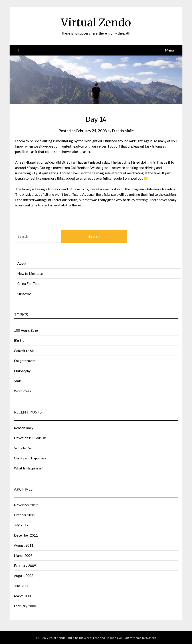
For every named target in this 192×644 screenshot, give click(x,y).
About (22, 263)
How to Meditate (30, 274)
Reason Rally (24, 428)
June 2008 (22, 586)
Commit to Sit (24, 351)
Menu (169, 50)
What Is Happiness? (29, 468)
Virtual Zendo (96, 23)
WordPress (22, 391)
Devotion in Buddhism (30, 438)
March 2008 (23, 596)
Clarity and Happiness (30, 458)
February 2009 (25, 566)
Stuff (18, 381)
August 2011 (24, 545)
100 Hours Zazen (27, 330)
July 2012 (21, 525)
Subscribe (24, 294)
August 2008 (24, 576)
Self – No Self (24, 448)
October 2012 (25, 515)
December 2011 (26, 535)
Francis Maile (123, 131)
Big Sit (19, 340)
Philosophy (22, 371)
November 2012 (26, 505)
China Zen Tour (29, 284)
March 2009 (23, 556)
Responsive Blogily (119, 638)
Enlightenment (25, 361)
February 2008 (25, 606)
